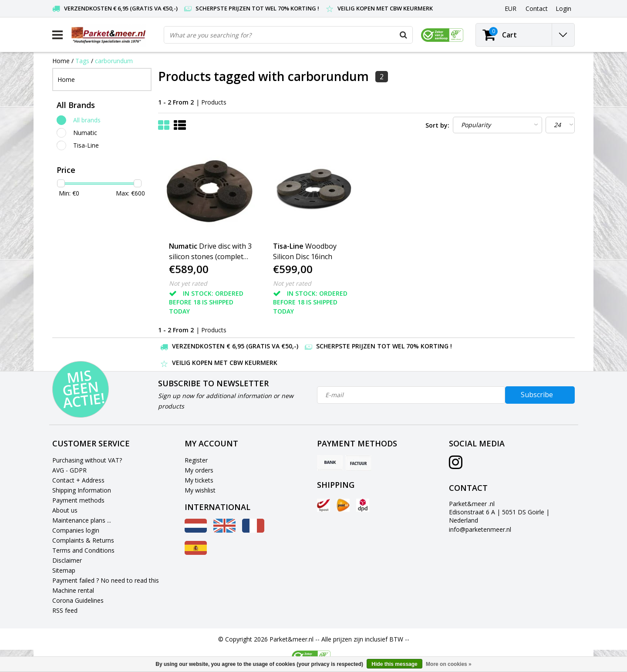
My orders (199, 470)
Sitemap (64, 570)
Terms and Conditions (83, 550)
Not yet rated (188, 283)
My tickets (199, 480)
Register (196, 460)
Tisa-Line (86, 145)
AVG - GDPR (69, 470)
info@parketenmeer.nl (480, 529)
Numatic (85, 133)
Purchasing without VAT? (87, 460)
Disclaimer (67, 560)
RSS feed (65, 610)
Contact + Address (78, 480)
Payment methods (78, 500)
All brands (87, 120)
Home (61, 61)
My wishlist (200, 490)
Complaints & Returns (83, 540)
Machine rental (73, 590)
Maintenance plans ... (82, 520)
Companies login (76, 530)
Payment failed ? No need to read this (106, 580)
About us (65, 510)
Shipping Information (82, 490)
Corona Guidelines (78, 600)
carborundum (114, 61)
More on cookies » (449, 664)
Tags (82, 61)
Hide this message (394, 664)
